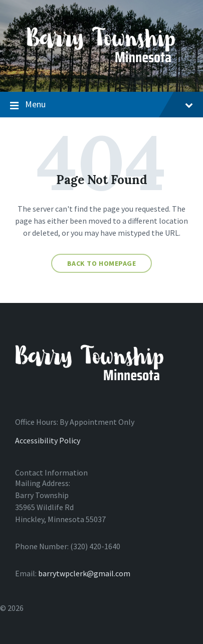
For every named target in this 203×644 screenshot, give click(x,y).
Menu (101, 105)
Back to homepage (102, 263)
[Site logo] (102, 72)
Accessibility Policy (48, 440)
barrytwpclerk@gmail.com (84, 573)
